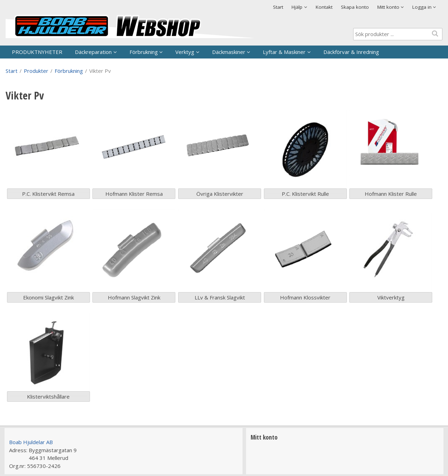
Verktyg (185, 52)
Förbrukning (144, 52)
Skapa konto (355, 7)
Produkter (36, 71)
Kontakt (324, 7)
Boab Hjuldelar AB (31, 442)
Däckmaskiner (229, 52)
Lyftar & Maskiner (284, 52)
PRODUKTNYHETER (37, 52)
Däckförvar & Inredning (351, 52)
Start (278, 7)
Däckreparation (93, 52)
